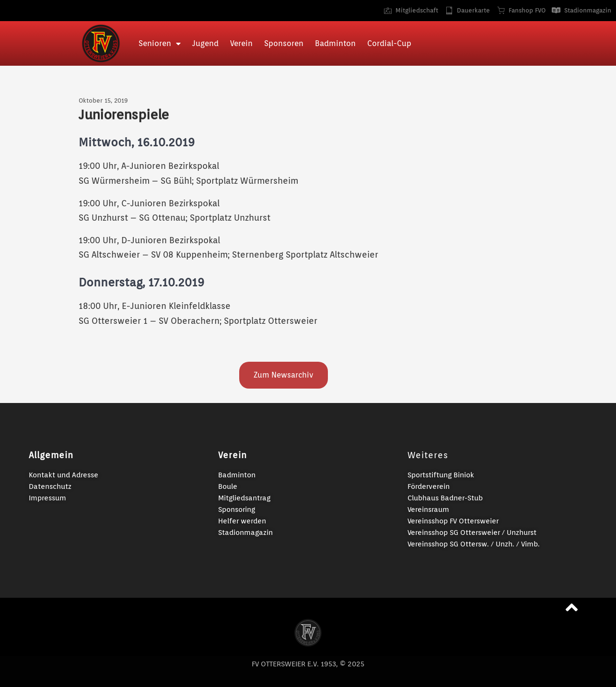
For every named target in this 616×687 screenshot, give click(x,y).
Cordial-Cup (389, 43)
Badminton (335, 43)
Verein (241, 43)
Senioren (160, 44)
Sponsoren (284, 43)
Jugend (205, 43)
